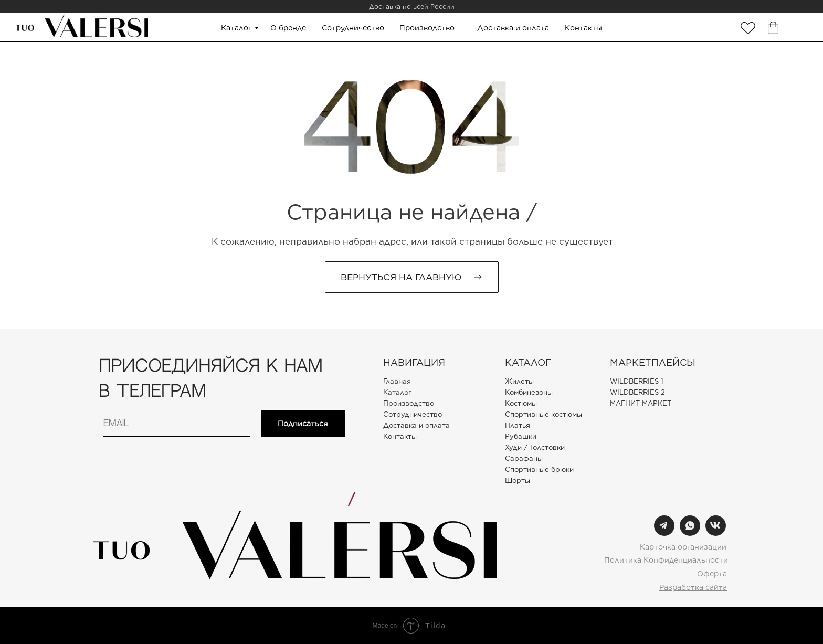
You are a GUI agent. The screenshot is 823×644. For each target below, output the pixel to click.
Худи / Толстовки (535, 447)
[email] (177, 424)
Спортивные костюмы (544, 414)
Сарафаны (524, 458)
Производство (427, 28)
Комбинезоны (529, 392)
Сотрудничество (353, 28)
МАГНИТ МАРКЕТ (641, 403)
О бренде (288, 28)
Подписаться (303, 424)
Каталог (236, 28)
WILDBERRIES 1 (637, 381)
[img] (748, 28)
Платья (518, 425)
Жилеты (519, 381)
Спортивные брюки (539, 469)
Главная (397, 381)
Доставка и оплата (513, 28)
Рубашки (521, 436)
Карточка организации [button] (683, 547)
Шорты (518, 481)
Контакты (583, 28)
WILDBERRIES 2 (637, 392)
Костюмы (521, 403)
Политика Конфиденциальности (666, 560)
